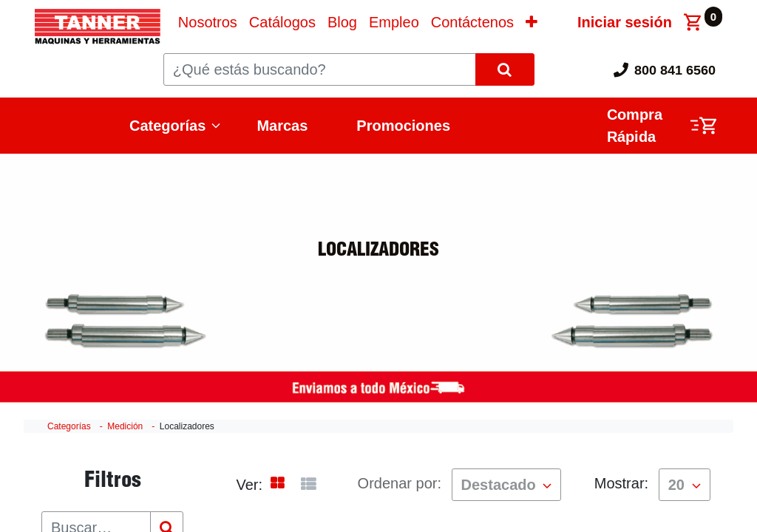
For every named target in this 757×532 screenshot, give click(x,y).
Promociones (403, 126)
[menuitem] (208, 22)
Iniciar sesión (625, 22)
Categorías (167, 126)
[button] (532, 22)
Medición (125, 426)
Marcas (282, 126)
